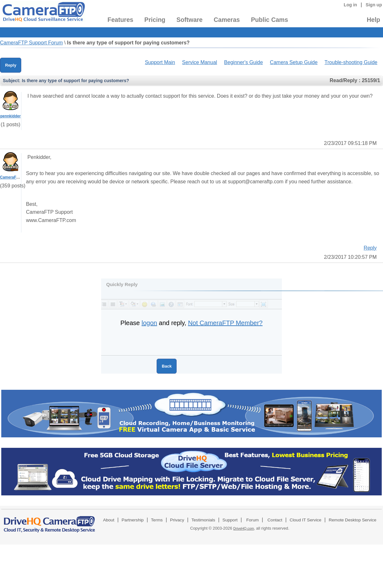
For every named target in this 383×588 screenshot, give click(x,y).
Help (373, 20)
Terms (157, 520)
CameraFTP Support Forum (31, 43)
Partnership (133, 520)
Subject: (12, 81)
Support (230, 520)
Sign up (374, 5)
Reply (11, 65)
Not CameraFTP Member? (225, 323)
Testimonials (203, 520)
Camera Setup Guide (294, 62)
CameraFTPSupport (18, 177)
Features (120, 20)
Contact (275, 520)
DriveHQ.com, (244, 528)
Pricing (155, 20)
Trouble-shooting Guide (351, 62)
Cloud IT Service (305, 520)
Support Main (160, 62)
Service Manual (199, 62)
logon (149, 323)
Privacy (177, 520)
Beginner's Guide (243, 62)
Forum (253, 520)
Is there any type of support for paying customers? (128, 43)
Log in (350, 5)
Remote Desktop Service (353, 520)
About (109, 520)
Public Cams (269, 20)
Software (190, 20)
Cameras (227, 20)
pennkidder (11, 116)
